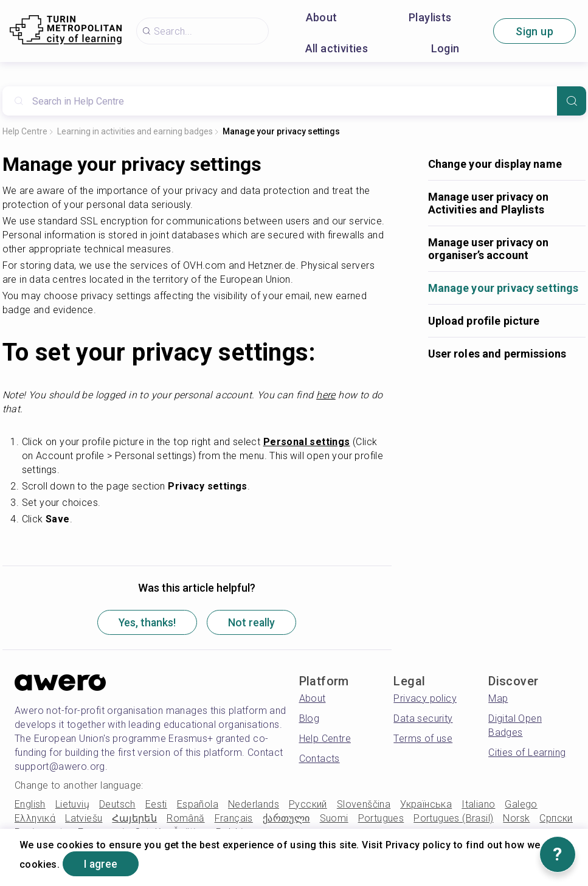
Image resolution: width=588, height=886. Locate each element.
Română (185, 819)
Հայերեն (134, 819)
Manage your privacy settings (281, 131)
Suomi (334, 819)
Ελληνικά (35, 819)
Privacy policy (425, 699)
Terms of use (423, 739)
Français (234, 819)
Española (198, 805)
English (30, 805)
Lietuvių (72, 805)
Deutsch (117, 805)
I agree (102, 864)
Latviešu (84, 819)
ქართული (286, 819)
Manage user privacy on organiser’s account (489, 249)
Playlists (430, 17)
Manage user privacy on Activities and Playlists (489, 203)
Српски (556, 819)
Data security (423, 719)
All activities (337, 48)
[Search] (572, 101)
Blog (310, 719)
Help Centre (25, 131)
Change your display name (495, 164)
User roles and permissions (497, 354)
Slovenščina (364, 805)
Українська (426, 805)
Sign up (534, 31)
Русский (308, 805)
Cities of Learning (527, 753)
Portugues (381, 819)
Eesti (156, 805)
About (322, 17)
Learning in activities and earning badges (135, 131)
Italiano (478, 805)
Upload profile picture (484, 321)
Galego (521, 805)
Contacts (320, 759)
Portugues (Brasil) (453, 819)
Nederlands (254, 805)
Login (445, 48)
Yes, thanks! (146, 623)
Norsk (516, 819)
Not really (254, 623)
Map (498, 699)
